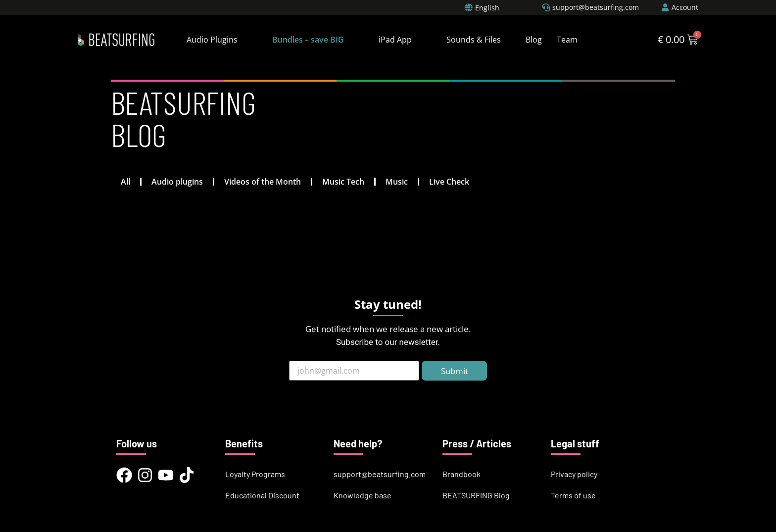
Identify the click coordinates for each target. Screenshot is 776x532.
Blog (534, 40)
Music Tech (343, 182)
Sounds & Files (474, 40)
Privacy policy (574, 474)
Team (567, 40)
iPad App (395, 40)
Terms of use (573, 495)
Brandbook (461, 474)
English (487, 8)
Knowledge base (363, 495)
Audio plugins (177, 182)
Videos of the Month (263, 182)
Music (397, 182)
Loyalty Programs (255, 474)
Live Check (449, 182)
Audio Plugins (212, 40)
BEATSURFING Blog (476, 495)
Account (685, 7)
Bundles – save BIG (308, 40)
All (125, 182)
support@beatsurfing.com (380, 474)
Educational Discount (262, 495)
